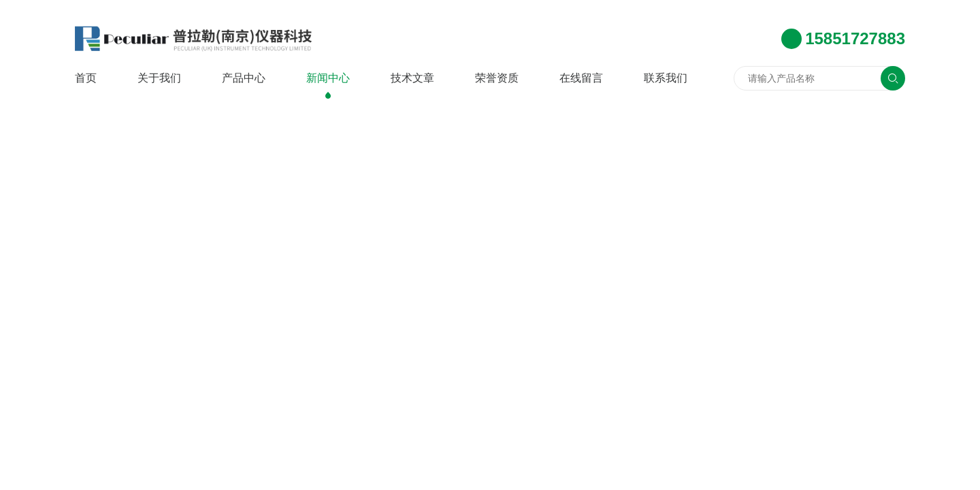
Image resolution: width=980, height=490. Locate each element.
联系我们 (666, 78)
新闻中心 (328, 78)
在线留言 (581, 78)
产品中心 (244, 78)
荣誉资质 (497, 78)
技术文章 (412, 78)
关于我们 (159, 78)
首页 (86, 78)
